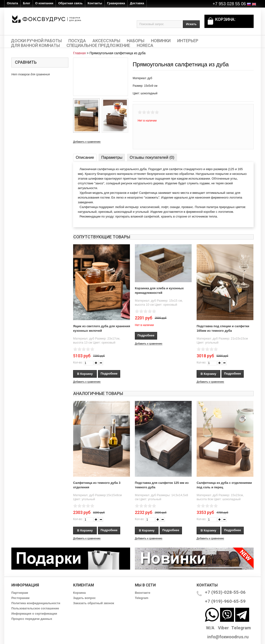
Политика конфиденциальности (36, 603)
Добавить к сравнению (87, 142)
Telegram (142, 598)
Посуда (77, 41)
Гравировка (116, 3)
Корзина (79, 593)
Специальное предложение (98, 45)
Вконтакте (143, 593)
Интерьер (188, 41)
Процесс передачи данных (32, 619)
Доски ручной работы (36, 41)
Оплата (12, 3)
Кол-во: (78, 363)
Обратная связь (70, 3)
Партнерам (20, 593)
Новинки (161, 41)
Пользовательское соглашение (35, 608)
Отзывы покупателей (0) (152, 157)
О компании (44, 3)
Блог (27, 3)
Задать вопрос (84, 598)
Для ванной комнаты (35, 45)
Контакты (95, 3)
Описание (85, 157)
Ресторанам (20, 598)
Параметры (112, 157)
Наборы (136, 41)
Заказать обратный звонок (94, 603)
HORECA (145, 45)
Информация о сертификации (34, 614)
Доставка (137, 3)
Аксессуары (106, 41)
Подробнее (109, 374)
